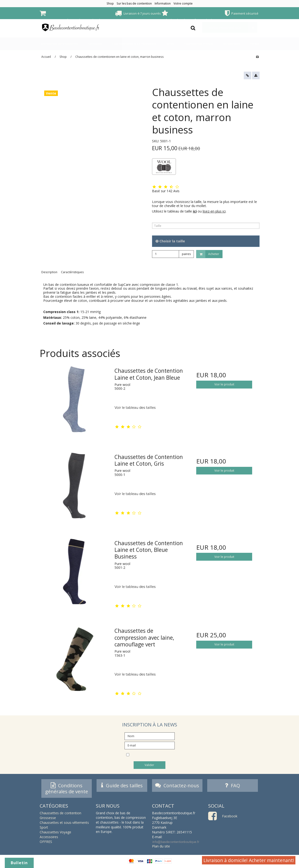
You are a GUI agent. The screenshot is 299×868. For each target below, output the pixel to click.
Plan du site (161, 848)
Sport (170, 44)
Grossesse (95, 44)
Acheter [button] (208, 254)
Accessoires (232, 44)
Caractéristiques (72, 272)
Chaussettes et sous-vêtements (134, 44)
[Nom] (150, 736)
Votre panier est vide (233, 27)
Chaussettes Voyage (199, 44)
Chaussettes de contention (59, 44)
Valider (149, 765)
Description (49, 272)
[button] (247, 75)
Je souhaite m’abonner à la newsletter (153, 755)
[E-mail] (150, 745)
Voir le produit (224, 384)
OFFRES (255, 44)
